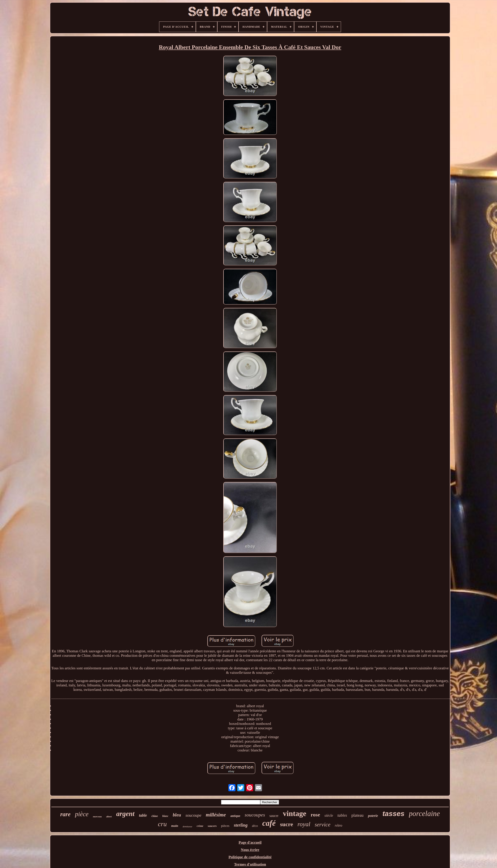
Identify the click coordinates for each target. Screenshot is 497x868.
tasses (393, 814)
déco (255, 826)
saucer (274, 816)
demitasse (187, 826)
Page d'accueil (250, 842)
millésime (216, 815)
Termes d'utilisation (250, 864)
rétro (338, 825)
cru (162, 824)
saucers (212, 826)
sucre (286, 824)
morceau (97, 816)
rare (65, 814)
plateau (357, 815)
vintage (295, 813)
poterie (373, 816)
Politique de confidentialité (250, 857)
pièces (225, 826)
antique (235, 816)
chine (155, 816)
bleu (177, 815)
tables (342, 815)
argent (125, 814)
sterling (241, 825)
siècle (329, 815)
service (323, 825)
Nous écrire (250, 850)
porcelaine (424, 814)
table (143, 815)
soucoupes (255, 815)
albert (109, 817)
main (175, 826)
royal (304, 824)
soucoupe (193, 815)
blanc (165, 816)
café (269, 823)
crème (200, 826)
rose (315, 815)
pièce (82, 814)
